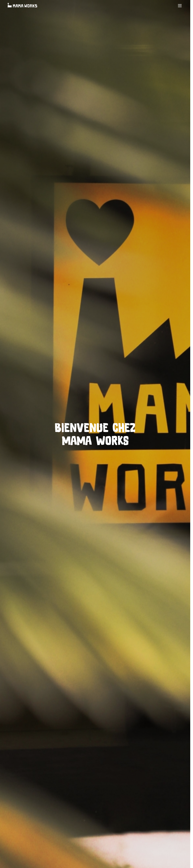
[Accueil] (22, 6)
